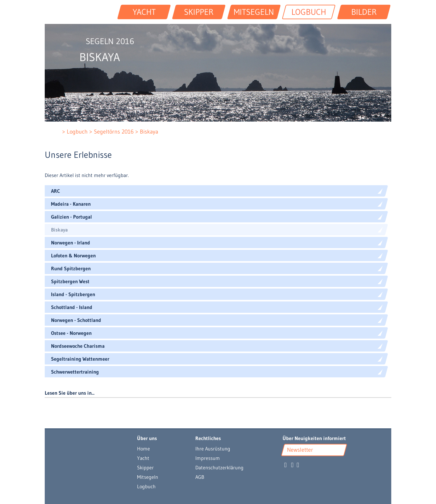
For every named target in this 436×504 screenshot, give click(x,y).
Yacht (143, 458)
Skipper (145, 467)
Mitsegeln (148, 477)
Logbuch (146, 486)
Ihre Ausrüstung (213, 449)
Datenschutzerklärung (219, 467)
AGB (200, 477)
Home (143, 449)
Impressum (208, 458)
